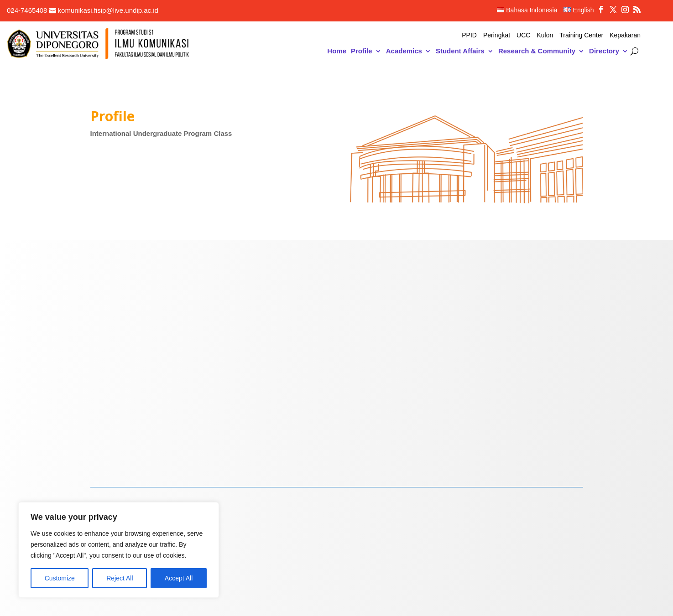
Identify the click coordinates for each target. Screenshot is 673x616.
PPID (469, 35)
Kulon (545, 35)
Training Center (581, 35)
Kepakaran (625, 35)
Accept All (179, 578)
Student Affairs (460, 51)
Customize (60, 578)
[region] (119, 550)
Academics (404, 51)
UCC (523, 35)
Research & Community (537, 51)
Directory (604, 51)
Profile (362, 51)
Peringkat (497, 35)
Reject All (120, 578)
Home (337, 51)
